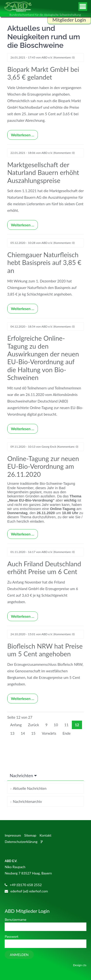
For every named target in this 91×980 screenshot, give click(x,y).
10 (56, 725)
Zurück (33, 725)
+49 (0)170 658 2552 (26, 885)
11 (66, 725)
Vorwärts (49, 733)
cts (84, 965)
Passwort (11, 936)
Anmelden (19, 955)
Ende (67, 733)
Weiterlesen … (21, 134)
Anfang (16, 725)
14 (23, 733)
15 (33, 733)
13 (12, 733)
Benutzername (15, 919)
